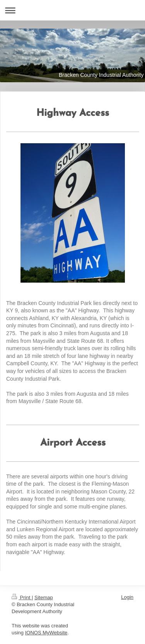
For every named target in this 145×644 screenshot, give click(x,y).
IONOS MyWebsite (46, 633)
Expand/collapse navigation (72, 10)
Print (22, 597)
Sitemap (44, 597)
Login (127, 597)
